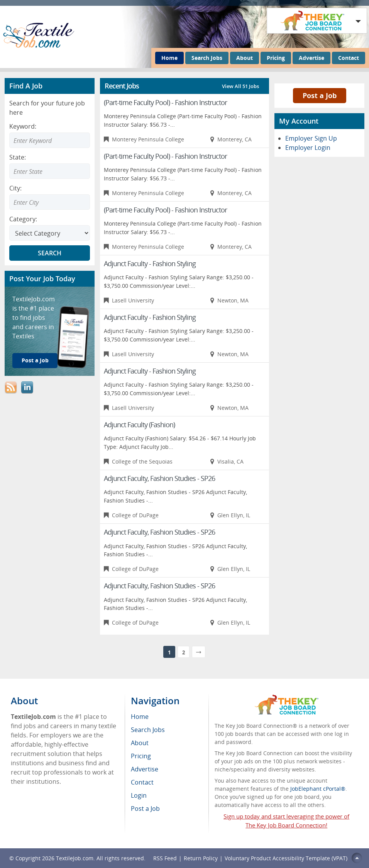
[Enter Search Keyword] (50, 140)
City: (15, 188)
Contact (349, 58)
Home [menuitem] (140, 717)
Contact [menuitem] (142, 782)
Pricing (276, 58)
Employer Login (308, 148)
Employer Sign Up (311, 138)
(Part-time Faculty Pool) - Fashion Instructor (165, 102)
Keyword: (23, 126)
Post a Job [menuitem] (145, 809)
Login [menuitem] (139, 795)
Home (169, 58)
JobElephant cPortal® (318, 789)
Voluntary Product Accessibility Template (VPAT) (286, 858)
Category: (23, 219)
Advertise (311, 58)
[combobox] (50, 171)
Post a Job (35, 360)
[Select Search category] (50, 233)
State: (18, 157)
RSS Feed (165, 858)
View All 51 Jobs (240, 86)
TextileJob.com (75, 858)
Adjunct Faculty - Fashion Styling (150, 263)
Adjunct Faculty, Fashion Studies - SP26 (159, 478)
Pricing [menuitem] (141, 756)
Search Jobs (207, 58)
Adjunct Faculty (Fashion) (139, 425)
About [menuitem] (140, 743)
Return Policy (201, 858)
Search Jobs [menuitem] (148, 730)
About (245, 58)
